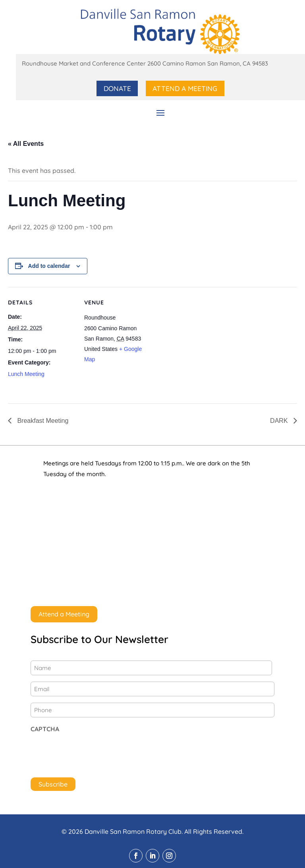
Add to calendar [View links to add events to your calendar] (49, 265)
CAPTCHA (45, 728)
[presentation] (91, 753)
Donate (119, 88)
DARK (280, 420)
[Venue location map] (202, 342)
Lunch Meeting (26, 374)
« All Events (26, 144)
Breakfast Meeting (42, 420)
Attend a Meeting (185, 88)
